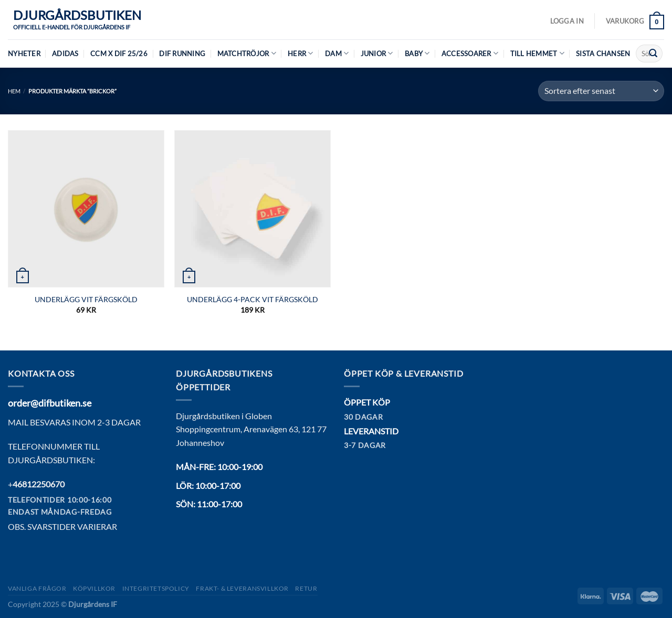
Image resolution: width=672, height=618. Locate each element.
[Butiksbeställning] (601, 91)
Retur (306, 588)
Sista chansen (603, 54)
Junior (377, 53)
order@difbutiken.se (50, 403)
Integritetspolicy (156, 588)
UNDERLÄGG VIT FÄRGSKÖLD (86, 299)
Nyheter (24, 54)
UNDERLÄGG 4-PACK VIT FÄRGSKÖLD (253, 299)
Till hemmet (537, 53)
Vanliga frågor (37, 588)
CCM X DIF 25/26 (119, 54)
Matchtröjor (247, 53)
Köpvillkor (94, 588)
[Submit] (653, 54)
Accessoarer (470, 53)
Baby (417, 53)
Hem (14, 91)
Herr (300, 53)
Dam (337, 53)
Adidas (65, 54)
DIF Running (182, 54)
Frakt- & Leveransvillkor (242, 588)
